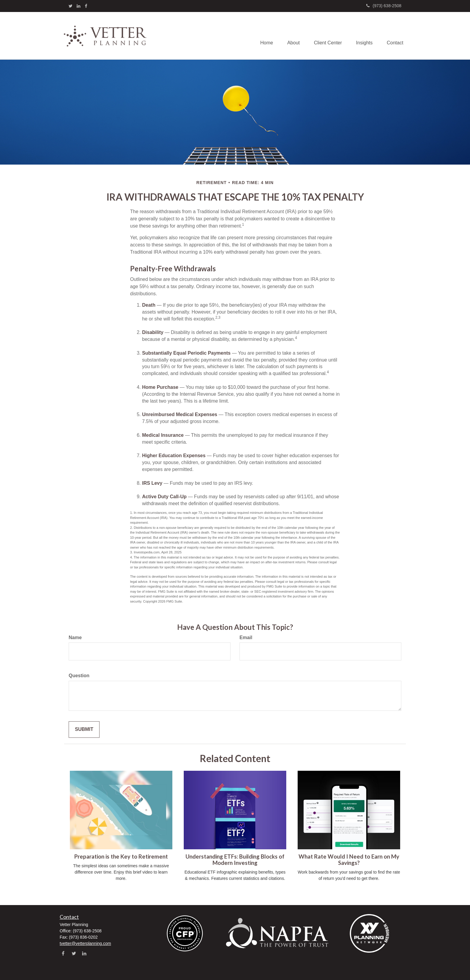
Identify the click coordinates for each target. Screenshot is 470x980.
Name (75, 637)
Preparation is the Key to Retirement (121, 856)
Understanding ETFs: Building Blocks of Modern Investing (235, 860)
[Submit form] (84, 730)
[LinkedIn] (79, 6)
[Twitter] (71, 6)
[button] (291, 36)
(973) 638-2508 (384, 6)
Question (79, 676)
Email (246, 637)
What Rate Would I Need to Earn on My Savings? (349, 860)
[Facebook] (86, 6)
